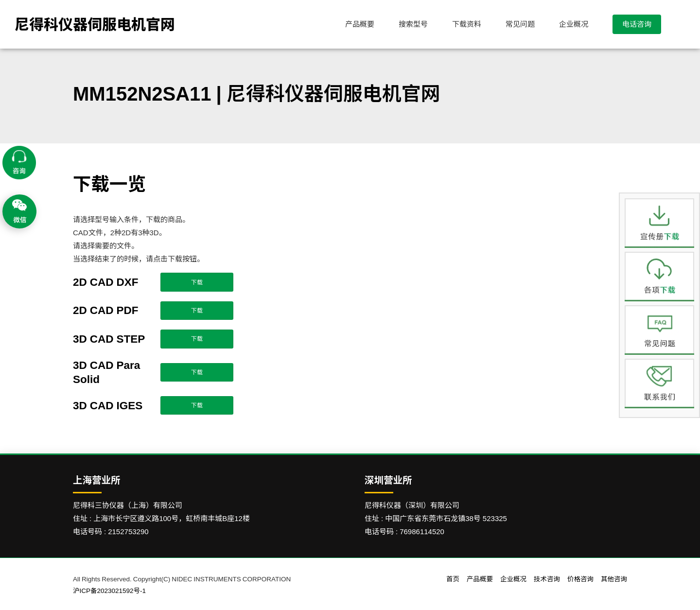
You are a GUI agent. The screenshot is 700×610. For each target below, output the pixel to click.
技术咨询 (547, 579)
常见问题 (520, 24)
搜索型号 (413, 24)
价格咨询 (580, 579)
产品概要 (360, 24)
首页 (453, 579)
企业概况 (574, 24)
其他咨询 (614, 579)
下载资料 (467, 24)
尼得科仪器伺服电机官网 (95, 24)
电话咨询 (637, 24)
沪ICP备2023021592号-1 (109, 591)
